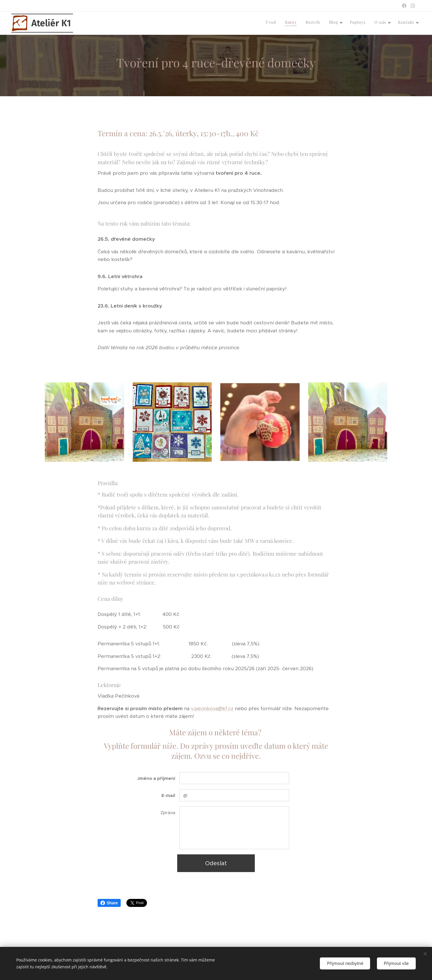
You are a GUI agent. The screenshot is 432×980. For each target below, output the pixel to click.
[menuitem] (355, 23)
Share (109, 903)
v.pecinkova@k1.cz (212, 708)
